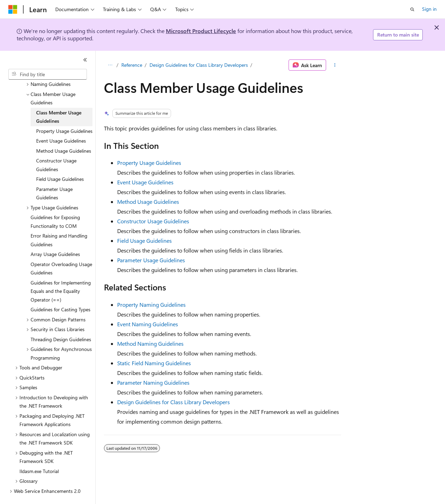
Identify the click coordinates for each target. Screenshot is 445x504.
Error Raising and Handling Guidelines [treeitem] (59, 224)
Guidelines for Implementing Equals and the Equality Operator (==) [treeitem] (61, 275)
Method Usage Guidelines (148, 202)
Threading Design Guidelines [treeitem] (61, 323)
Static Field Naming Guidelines (154, 363)
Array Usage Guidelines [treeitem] (55, 238)
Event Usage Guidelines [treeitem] (61, 124)
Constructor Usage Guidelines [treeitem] (56, 149)
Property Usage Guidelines (149, 163)
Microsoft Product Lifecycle (201, 31)
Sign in (429, 9)
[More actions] (335, 65)
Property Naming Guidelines (151, 305)
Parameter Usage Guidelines (151, 260)
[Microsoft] (13, 9)
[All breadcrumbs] (110, 65)
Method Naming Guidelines (150, 343)
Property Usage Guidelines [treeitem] (64, 115)
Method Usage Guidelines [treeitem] (64, 134)
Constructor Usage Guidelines (153, 221)
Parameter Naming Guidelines (153, 382)
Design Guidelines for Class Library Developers (199, 65)
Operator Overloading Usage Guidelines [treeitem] (61, 252)
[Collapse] (85, 60)
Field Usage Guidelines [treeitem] (60, 163)
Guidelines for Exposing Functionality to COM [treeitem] (55, 205)
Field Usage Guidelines (144, 241)
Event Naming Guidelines (148, 324)
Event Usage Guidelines (145, 182)
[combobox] (48, 74)
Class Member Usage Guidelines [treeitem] (59, 101)
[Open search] (412, 9)
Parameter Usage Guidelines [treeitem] (54, 177)
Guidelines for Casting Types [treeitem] (60, 293)
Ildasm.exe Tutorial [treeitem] (39, 455)
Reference (132, 65)
